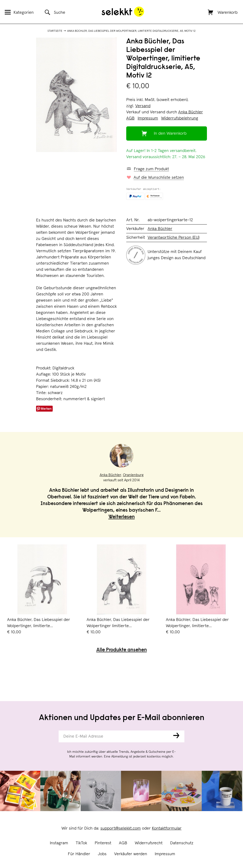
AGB (123, 843)
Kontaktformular (167, 828)
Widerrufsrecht (149, 843)
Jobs (102, 854)
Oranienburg (133, 475)
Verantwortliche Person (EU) (173, 238)
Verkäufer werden (131, 854)
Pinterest (103, 843)
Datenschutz (182, 843)
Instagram (59, 843)
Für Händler (79, 854)
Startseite (55, 31)
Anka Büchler (191, 112)
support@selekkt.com (121, 828)
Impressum (165, 854)
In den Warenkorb (170, 133)
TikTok (81, 843)
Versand (143, 106)
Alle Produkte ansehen (122, 650)
